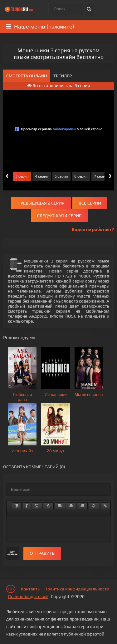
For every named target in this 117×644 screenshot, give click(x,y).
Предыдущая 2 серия (41, 203)
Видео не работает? (93, 229)
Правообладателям (28, 596)
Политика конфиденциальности (77, 589)
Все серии (90, 203)
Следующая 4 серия (59, 216)
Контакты (31, 589)
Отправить (42, 553)
